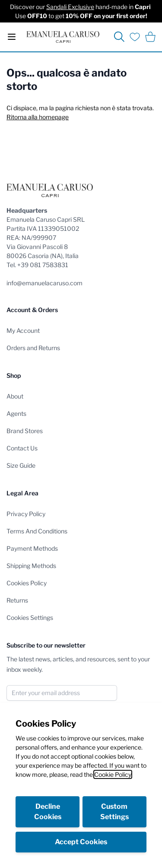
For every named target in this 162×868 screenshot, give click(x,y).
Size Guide (21, 465)
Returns (17, 600)
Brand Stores (25, 431)
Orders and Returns (33, 348)
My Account (23, 330)
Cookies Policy (27, 583)
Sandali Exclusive (70, 7)
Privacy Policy (26, 514)
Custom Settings (114, 812)
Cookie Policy (113, 774)
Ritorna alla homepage (38, 117)
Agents (16, 413)
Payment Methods (32, 548)
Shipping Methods (31, 566)
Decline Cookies (48, 812)
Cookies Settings (30, 617)
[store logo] (63, 37)
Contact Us (22, 448)
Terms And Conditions (37, 531)
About (15, 396)
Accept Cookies (81, 842)
